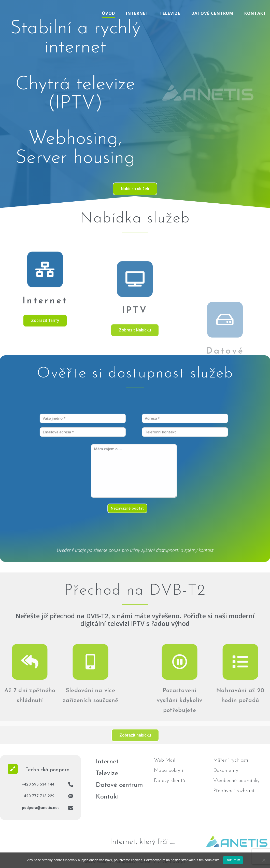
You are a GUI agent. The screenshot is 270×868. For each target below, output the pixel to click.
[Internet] (45, 307)
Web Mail (165, 760)
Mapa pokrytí (169, 771)
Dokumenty (226, 771)
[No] (264, 860)
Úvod (109, 13)
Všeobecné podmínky (236, 781)
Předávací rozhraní (234, 791)
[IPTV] (135, 348)
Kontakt (255, 13)
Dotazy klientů (169, 781)
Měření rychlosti (231, 760)
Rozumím (233, 860)
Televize (170, 13)
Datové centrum (212, 13)
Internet (137, 13)
